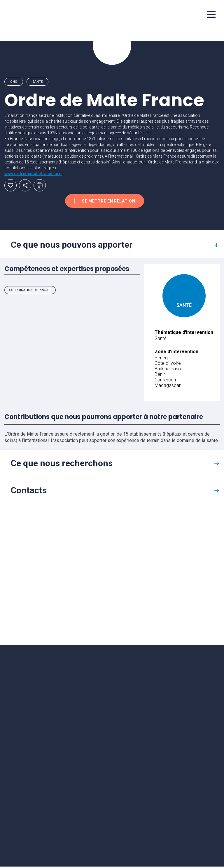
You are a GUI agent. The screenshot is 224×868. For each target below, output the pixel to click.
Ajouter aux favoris (10, 185)
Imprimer (40, 185)
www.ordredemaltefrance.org (33, 174)
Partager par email (25, 185)
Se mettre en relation (111, 202)
